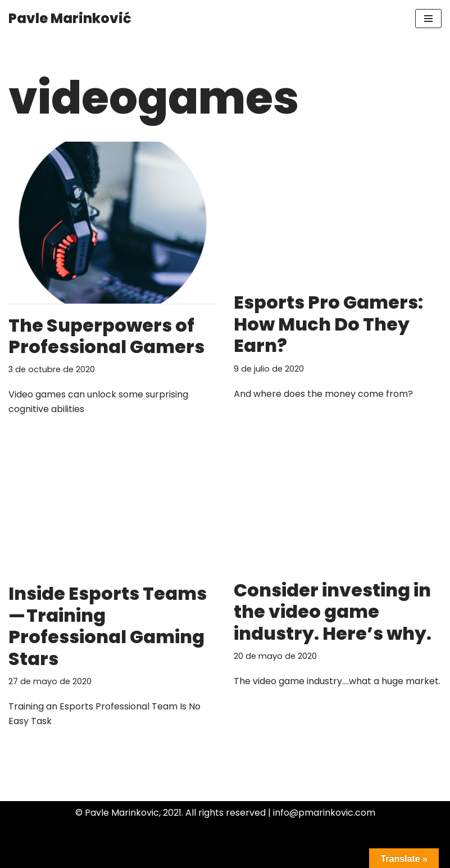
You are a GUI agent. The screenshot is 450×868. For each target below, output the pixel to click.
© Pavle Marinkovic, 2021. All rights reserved (171, 813)
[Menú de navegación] (428, 19)
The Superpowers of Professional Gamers (106, 336)
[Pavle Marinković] (70, 19)
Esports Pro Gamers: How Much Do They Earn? (328, 324)
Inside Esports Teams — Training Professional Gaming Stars (108, 626)
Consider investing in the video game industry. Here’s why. (333, 612)
